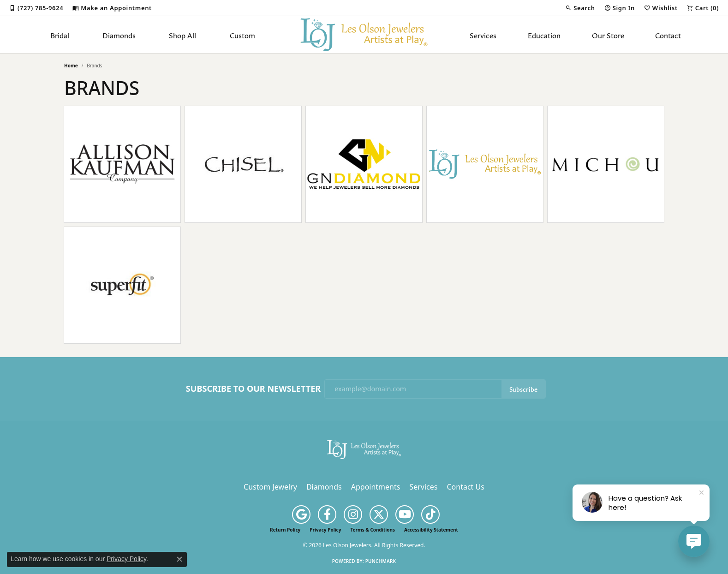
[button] (580, 8)
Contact (668, 35)
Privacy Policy (325, 530)
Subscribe (523, 389)
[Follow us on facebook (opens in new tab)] (327, 514)
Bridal (60, 35)
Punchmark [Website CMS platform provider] (381, 561)
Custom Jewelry (270, 487)
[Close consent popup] (179, 559)
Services (483, 35)
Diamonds (119, 35)
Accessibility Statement (431, 530)
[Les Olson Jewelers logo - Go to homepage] (364, 35)
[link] (36, 8)
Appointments (376, 487)
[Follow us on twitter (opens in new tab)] (379, 514)
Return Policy (285, 530)
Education (544, 35)
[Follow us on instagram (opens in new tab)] (353, 514)
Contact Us (465, 487)
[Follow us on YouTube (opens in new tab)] (405, 514)
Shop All (182, 35)
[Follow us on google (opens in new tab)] (301, 514)
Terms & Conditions (373, 530)
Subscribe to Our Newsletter (253, 389)
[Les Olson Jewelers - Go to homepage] (364, 448)
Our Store (608, 35)
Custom (242, 35)
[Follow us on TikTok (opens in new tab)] (430, 514)
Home (71, 66)
